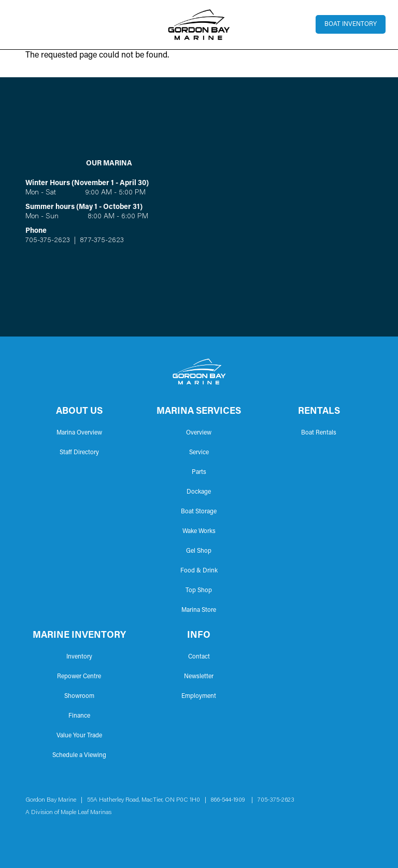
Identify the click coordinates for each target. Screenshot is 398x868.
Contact (199, 657)
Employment (199, 696)
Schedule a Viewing (79, 755)
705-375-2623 (48, 241)
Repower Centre (79, 677)
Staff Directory (79, 453)
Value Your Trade (79, 736)
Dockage (199, 492)
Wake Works (199, 531)
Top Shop (199, 591)
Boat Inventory (351, 24)
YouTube (64, 832)
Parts (199, 472)
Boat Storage (199, 512)
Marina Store (199, 610)
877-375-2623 (101, 241)
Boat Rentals (319, 433)
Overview (199, 433)
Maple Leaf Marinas (86, 813)
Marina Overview (79, 433)
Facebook (31, 832)
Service (199, 453)
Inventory (79, 657)
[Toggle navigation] (19, 24)
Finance (79, 716)
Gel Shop (199, 551)
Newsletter (199, 677)
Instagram (47, 832)
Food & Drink (199, 571)
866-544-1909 (230, 800)
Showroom (79, 696)
